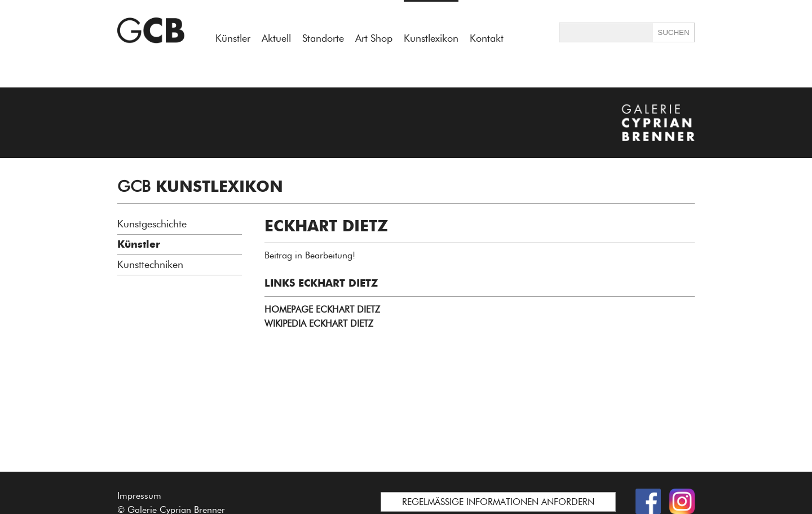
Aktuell (276, 38)
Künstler (233, 38)
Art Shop (374, 38)
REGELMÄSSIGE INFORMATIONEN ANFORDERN (498, 502)
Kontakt (487, 38)
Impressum (139, 496)
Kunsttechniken (150, 265)
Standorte (323, 38)
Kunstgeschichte (152, 224)
